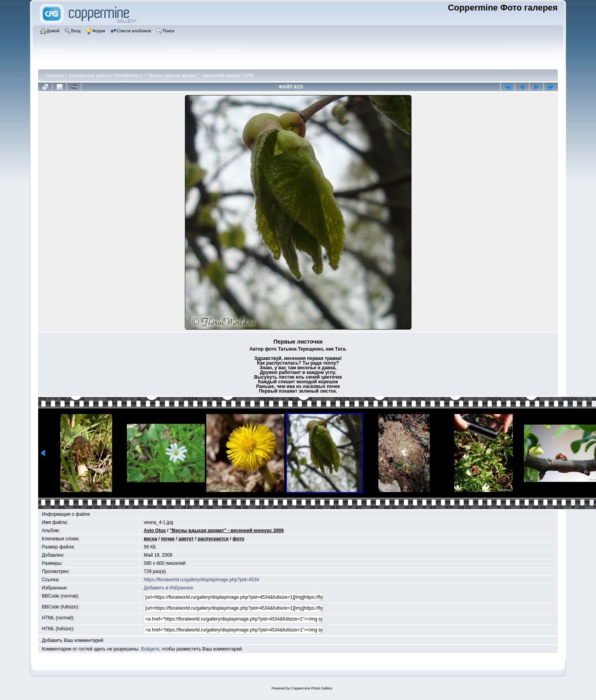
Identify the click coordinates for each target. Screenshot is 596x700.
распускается (213, 539)
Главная (55, 76)
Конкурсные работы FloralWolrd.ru (106, 76)
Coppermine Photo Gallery (311, 688)
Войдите (150, 649)
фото (238, 539)
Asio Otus (155, 531)
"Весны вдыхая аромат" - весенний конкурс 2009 (200, 76)
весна (150, 539)
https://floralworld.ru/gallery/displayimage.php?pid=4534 (201, 580)
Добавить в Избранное (168, 588)
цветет (186, 539)
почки (168, 539)
